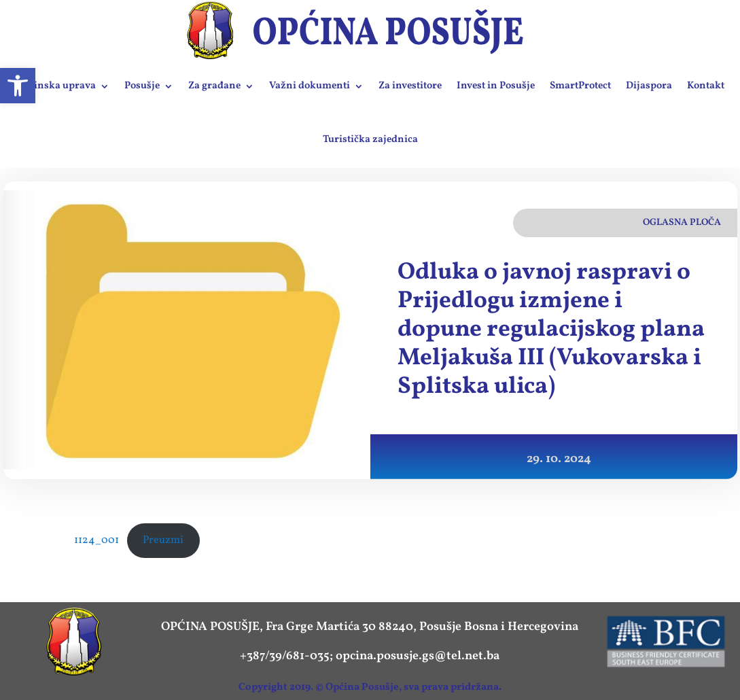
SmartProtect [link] (580, 86)
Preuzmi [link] (163, 540)
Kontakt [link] (706, 86)
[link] (18, 86)
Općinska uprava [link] (56, 86)
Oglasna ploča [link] (682, 223)
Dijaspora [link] (649, 86)
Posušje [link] (142, 86)
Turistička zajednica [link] (370, 140)
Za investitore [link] (410, 86)
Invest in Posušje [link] (496, 86)
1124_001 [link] (96, 540)
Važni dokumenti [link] (310, 86)
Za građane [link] (214, 86)
